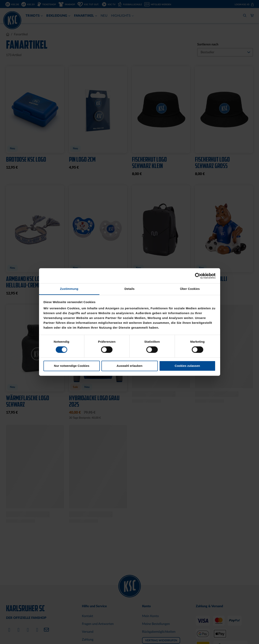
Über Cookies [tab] (190, 289)
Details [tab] (130, 289)
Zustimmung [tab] (69, 289)
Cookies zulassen (187, 366)
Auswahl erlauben (129, 366)
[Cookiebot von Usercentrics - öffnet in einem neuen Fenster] (198, 276)
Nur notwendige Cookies (72, 366)
